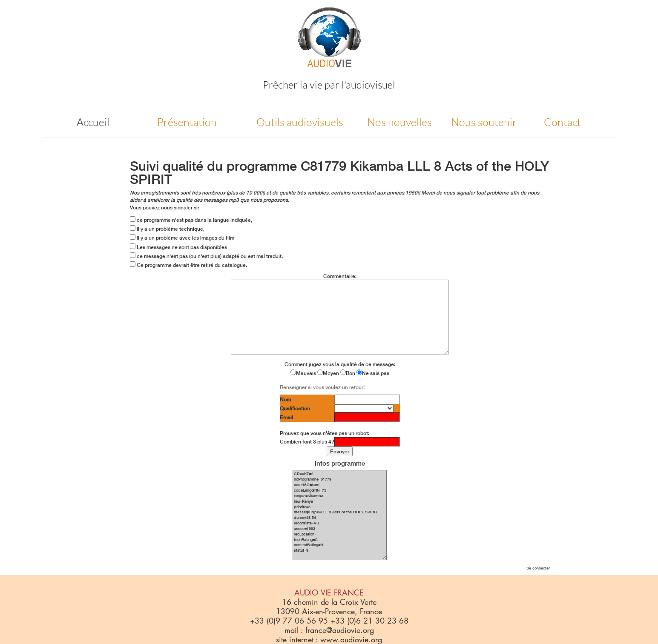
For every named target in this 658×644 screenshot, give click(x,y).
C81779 (323, 166)
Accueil (93, 122)
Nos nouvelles (399, 122)
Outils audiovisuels (300, 122)
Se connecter (538, 568)
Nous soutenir (484, 122)
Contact (562, 122)
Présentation (187, 122)
